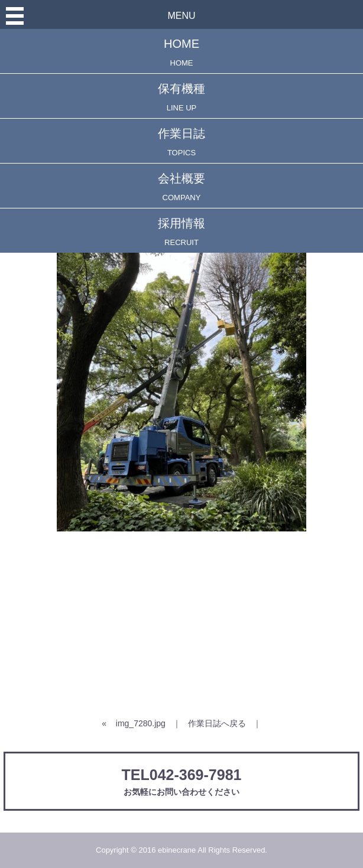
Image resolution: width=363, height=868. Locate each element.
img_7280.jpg (141, 723)
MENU (181, 16)
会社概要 (181, 187)
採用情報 (181, 232)
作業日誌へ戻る (217, 723)
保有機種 (181, 97)
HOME (181, 52)
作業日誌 (181, 142)
